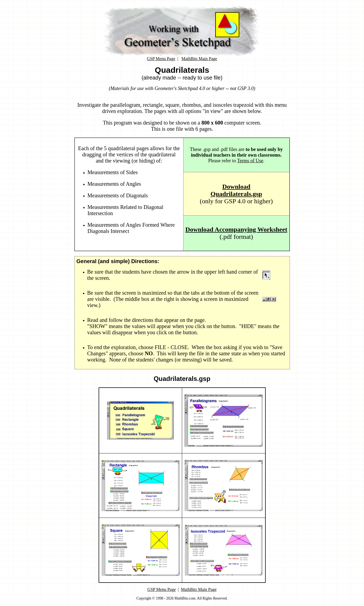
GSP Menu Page (161, 59)
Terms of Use (250, 161)
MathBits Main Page (199, 59)
